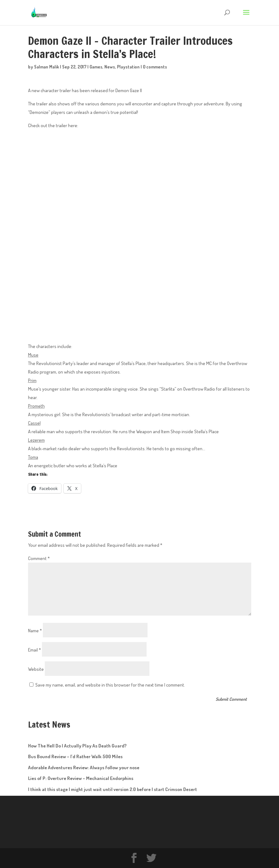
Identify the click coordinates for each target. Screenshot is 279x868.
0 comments (155, 67)
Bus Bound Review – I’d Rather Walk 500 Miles (75, 756)
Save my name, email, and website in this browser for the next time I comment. (110, 685)
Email (35, 650)
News (110, 67)
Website (36, 669)
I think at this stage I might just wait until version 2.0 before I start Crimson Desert (113, 789)
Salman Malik (47, 67)
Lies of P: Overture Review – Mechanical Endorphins (81, 778)
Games (96, 67)
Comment (39, 558)
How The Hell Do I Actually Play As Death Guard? (77, 746)
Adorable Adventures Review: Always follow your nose (84, 768)
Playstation (128, 67)
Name (35, 631)
